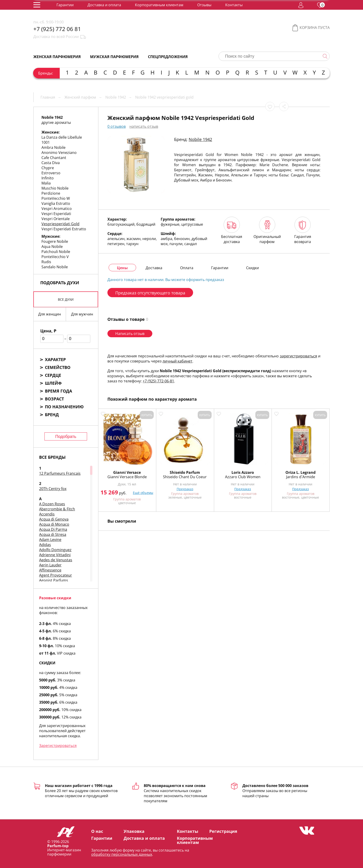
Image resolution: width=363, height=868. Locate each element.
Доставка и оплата (104, 5)
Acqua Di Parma (53, 529)
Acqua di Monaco (54, 524)
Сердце (53, 375)
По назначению (64, 407)
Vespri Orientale (56, 219)
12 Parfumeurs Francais (60, 473)
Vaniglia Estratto (56, 203)
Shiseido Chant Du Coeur (185, 477)
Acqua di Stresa (53, 534)
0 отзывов (117, 126)
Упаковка (134, 831)
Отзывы (204, 5)
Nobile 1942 (200, 139)
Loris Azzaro (243, 472)
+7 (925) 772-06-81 (158, 381)
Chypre (48, 168)
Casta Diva (51, 163)
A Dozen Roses (52, 504)
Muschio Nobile (55, 188)
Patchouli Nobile (56, 252)
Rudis (46, 262)
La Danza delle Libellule (62, 137)
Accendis (47, 514)
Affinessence (50, 570)
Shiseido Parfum (185, 472)
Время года (58, 391)
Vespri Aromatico (57, 209)
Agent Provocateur (56, 575)
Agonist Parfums (54, 580)
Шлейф (53, 383)
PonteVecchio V (55, 257)
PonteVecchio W (56, 198)
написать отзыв (144, 126)
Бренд (52, 415)
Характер (55, 359)
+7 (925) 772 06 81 (57, 29)
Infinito (48, 178)
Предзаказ (185, 489)
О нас (97, 831)
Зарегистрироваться (58, 746)
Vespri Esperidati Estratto (64, 229)
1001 (46, 142)
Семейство (58, 367)
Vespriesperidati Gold (60, 224)
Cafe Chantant (54, 158)
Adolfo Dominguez (55, 550)
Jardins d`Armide (301, 477)
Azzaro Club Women (243, 477)
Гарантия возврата (303, 230)
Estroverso (51, 173)
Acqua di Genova (54, 519)
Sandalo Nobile (55, 267)
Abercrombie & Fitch (57, 509)
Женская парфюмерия (57, 57)
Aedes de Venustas (56, 560)
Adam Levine (50, 540)
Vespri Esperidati (56, 214)
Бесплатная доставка (232, 230)
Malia (46, 183)
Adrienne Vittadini (55, 555)
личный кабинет (177, 361)
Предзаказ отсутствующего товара (150, 293)
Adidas (45, 545)
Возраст (54, 399)
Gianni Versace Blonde (127, 477)
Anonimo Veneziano (59, 153)
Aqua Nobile (52, 247)
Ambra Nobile (53, 147)
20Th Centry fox (53, 489)
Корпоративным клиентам (159, 5)
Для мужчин (82, 314)
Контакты (234, 5)
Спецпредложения (168, 57)
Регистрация (223, 831)
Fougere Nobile (55, 241)
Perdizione (51, 193)
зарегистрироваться (299, 356)
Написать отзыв (130, 334)
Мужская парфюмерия (114, 57)
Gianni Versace (127, 472)
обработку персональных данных (122, 854)
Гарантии (65, 5)
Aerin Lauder (50, 565)
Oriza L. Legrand (300, 472)
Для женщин (50, 314)
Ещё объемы (143, 493)
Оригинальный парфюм (267, 230)
